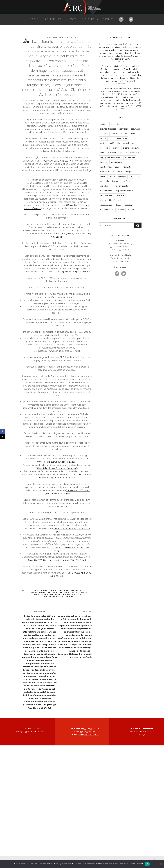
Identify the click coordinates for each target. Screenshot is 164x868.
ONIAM (112, 176)
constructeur (116, 134)
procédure (126, 181)
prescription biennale (109, 181)
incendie (104, 162)
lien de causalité (60, 590)
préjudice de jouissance (74, 592)
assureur (104, 134)
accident (104, 124)
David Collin (69, 38)
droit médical (123, 143)
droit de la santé (107, 143)
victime (131, 210)
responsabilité (106, 191)
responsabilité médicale (110, 205)
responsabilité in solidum (59, 597)
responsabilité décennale (111, 200)
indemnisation (117, 162)
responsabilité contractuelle (112, 195)
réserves (121, 210)
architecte (124, 129)
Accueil (35, 19)
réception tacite (107, 210)
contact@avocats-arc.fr (89, 735)
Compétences (53, 19)
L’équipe (72, 19)
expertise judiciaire (131, 148)
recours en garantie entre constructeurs (58, 595)
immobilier (135, 153)
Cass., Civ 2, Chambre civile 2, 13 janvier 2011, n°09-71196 (57, 560)
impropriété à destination (111, 157)
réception (128, 205)
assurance (135, 129)
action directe (117, 124)
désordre (104, 148)
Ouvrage (122, 176)
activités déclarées (108, 129)
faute (102, 153)
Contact (108, 19)
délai (134, 143)
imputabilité (42, 590)
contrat (103, 138)
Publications (90, 19)
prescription (134, 176)
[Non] (161, 864)
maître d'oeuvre (107, 172)
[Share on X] (3, 437)
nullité (103, 176)
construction (131, 134)
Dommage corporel (118, 138)
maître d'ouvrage (124, 172)
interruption (128, 167)
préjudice (53, 592)
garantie (123, 153)
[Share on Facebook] (3, 431)
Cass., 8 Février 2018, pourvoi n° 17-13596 (57, 468)
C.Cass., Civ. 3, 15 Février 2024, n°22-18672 (67, 272)
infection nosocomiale (110, 167)
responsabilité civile (124, 191)
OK (147, 864)
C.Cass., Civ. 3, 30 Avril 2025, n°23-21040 (50, 161)
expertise (115, 148)
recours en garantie (120, 186)
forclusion (112, 153)
